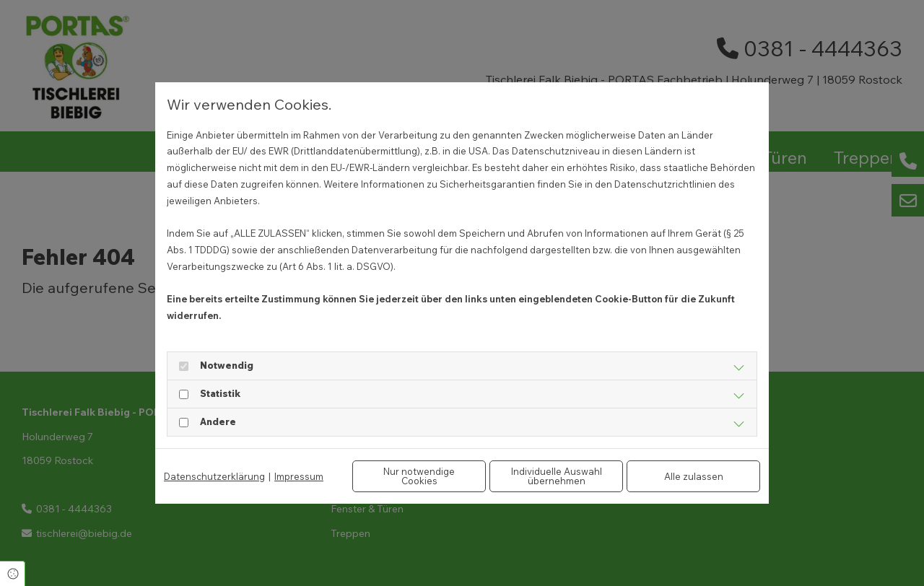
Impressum (299, 476)
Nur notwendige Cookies (419, 476)
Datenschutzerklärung (214, 476)
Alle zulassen (694, 476)
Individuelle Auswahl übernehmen (557, 476)
